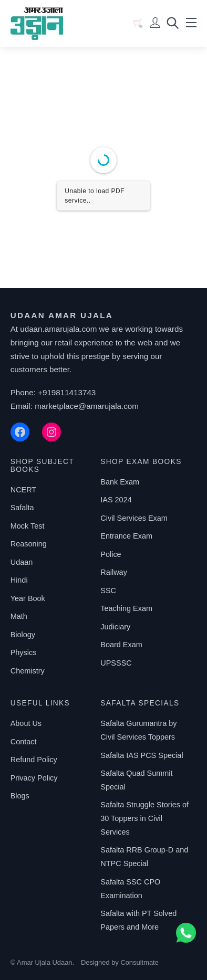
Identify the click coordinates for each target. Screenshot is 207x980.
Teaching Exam (126, 608)
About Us (26, 723)
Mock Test (28, 526)
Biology (23, 635)
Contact (24, 742)
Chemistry (28, 671)
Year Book (28, 598)
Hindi (19, 580)
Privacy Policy (34, 778)
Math (19, 616)
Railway (114, 572)
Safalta (22, 508)
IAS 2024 (116, 500)
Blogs (20, 796)
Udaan (22, 562)
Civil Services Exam (134, 518)
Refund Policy (34, 760)
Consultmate (139, 962)
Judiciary (115, 627)
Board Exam (121, 645)
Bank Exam (120, 482)
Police (111, 554)
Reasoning (29, 544)
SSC (108, 591)
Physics (24, 652)
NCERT (23, 490)
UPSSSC (116, 663)
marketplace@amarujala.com (87, 406)
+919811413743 (67, 392)
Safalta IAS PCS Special (142, 755)
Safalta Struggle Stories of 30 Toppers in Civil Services (144, 818)
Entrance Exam (126, 536)
